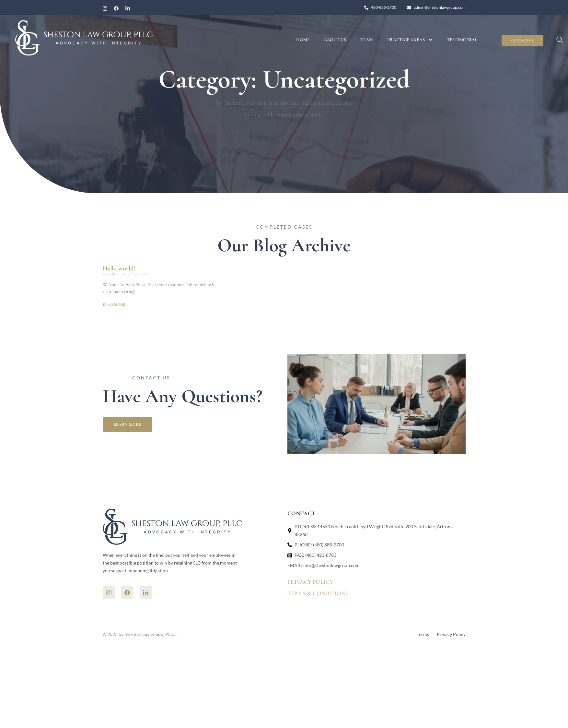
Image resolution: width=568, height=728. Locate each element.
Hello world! (119, 269)
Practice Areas (410, 40)
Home (303, 40)
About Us (335, 40)
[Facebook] (116, 8)
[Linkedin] (146, 592)
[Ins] (109, 592)
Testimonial (462, 40)
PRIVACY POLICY (310, 582)
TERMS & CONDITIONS (318, 593)
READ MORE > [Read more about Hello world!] (115, 304)
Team (367, 40)
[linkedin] (128, 8)
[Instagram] (105, 8)
